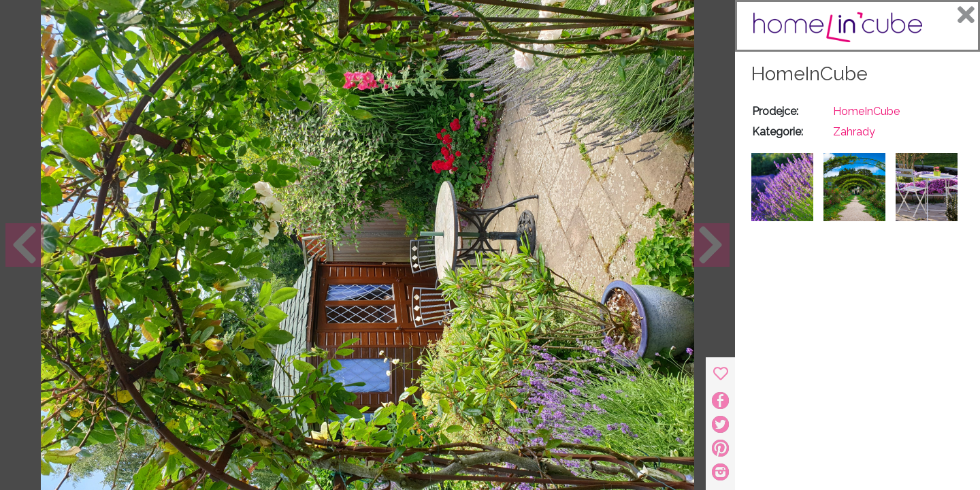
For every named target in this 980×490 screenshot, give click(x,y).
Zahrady (854, 132)
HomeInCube (810, 74)
